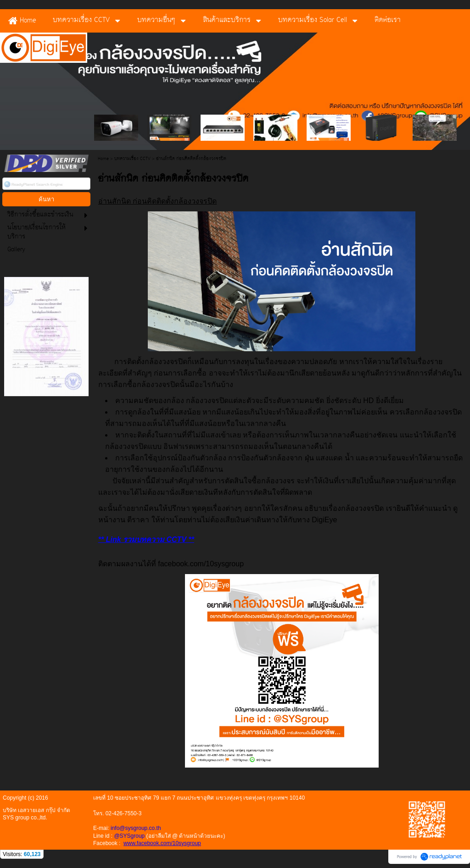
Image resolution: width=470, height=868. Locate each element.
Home (103, 159)
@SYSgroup (129, 836)
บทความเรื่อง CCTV (132, 159)
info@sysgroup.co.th (136, 828)
